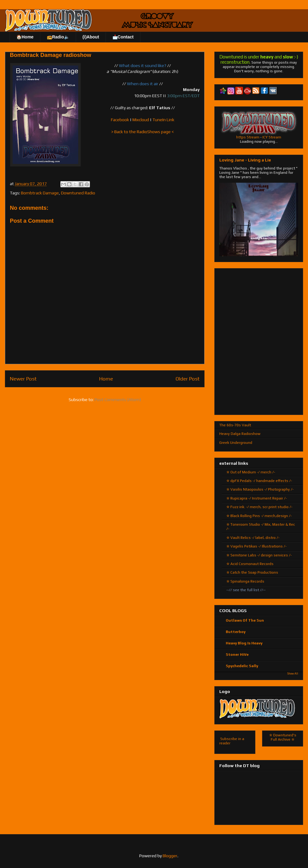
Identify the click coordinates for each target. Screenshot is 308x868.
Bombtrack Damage (40, 193)
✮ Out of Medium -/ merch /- (251, 472)
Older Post (188, 379)
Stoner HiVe (237, 655)
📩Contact (123, 37)
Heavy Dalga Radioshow (240, 434)
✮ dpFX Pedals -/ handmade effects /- (259, 481)
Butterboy (236, 632)
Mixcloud (141, 120)
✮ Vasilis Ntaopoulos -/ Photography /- (260, 489)
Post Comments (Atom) (118, 400)
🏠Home (25, 37)
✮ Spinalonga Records (245, 581)
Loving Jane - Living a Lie (245, 160)
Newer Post (23, 379)
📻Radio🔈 (58, 37)
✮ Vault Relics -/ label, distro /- (253, 538)
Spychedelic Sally (242, 666)
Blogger (170, 856)
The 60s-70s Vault (235, 425)
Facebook (120, 120)
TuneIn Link (163, 120)
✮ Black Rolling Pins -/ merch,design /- (259, 516)
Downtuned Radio (78, 193)
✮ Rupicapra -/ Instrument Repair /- (257, 498)
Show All (293, 674)
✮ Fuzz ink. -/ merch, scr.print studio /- (259, 507)
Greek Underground (236, 443)
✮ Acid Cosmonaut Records (250, 564)
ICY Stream (272, 137)
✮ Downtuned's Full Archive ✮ (283, 737)
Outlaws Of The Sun (245, 620)
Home (106, 379)
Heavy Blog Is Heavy (244, 643)
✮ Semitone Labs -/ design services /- (259, 555)
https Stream (248, 137)
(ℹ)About (91, 37)
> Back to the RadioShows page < (142, 132)
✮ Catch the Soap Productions (252, 572)
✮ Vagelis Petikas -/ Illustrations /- (256, 546)
